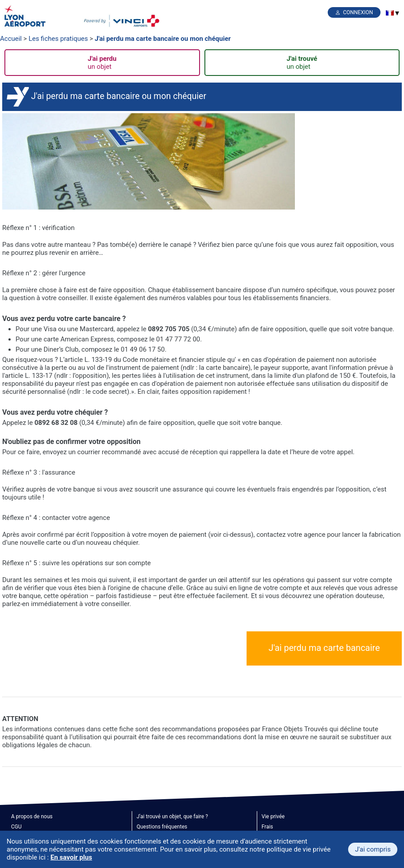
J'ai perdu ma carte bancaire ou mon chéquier (163, 39)
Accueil (11, 39)
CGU (16, 827)
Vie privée (273, 816)
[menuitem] (390, 13)
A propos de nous (32, 816)
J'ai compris (373, 849)
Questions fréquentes (162, 827)
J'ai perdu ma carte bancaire (324, 648)
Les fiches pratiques (58, 39)
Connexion (358, 12)
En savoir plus (71, 857)
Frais (267, 827)
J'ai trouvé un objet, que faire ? (172, 816)
